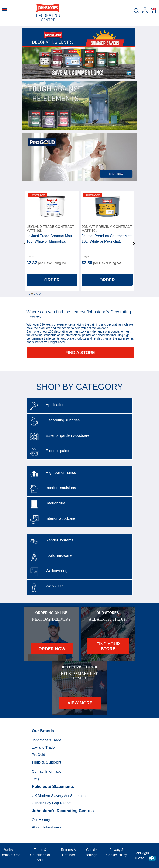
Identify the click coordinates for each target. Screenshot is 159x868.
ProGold (38, 755)
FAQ (35, 779)
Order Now (52, 649)
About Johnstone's (47, 827)
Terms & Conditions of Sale (40, 855)
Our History (41, 820)
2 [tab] (32, 294)
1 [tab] (30, 294)
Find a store (80, 353)
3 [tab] (35, 294)
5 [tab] (40, 294)
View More (80, 703)
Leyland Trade (43, 747)
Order (52, 280)
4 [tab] (37, 294)
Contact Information (48, 772)
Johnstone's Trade (46, 740)
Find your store (108, 646)
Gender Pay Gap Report (51, 803)
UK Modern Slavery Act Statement (59, 796)
